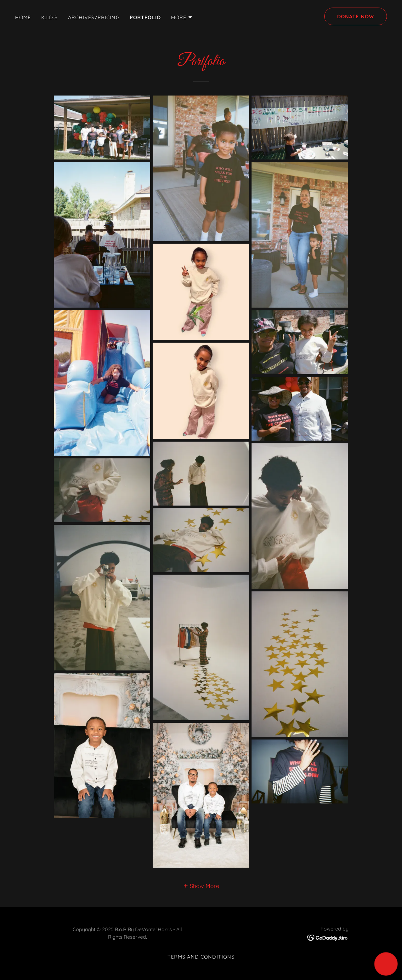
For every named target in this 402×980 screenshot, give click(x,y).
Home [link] (23, 17)
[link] (328, 937)
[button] (182, 17)
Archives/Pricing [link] (94, 17)
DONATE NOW (356, 16)
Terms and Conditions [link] (201, 957)
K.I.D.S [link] (50, 17)
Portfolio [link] (145, 17)
